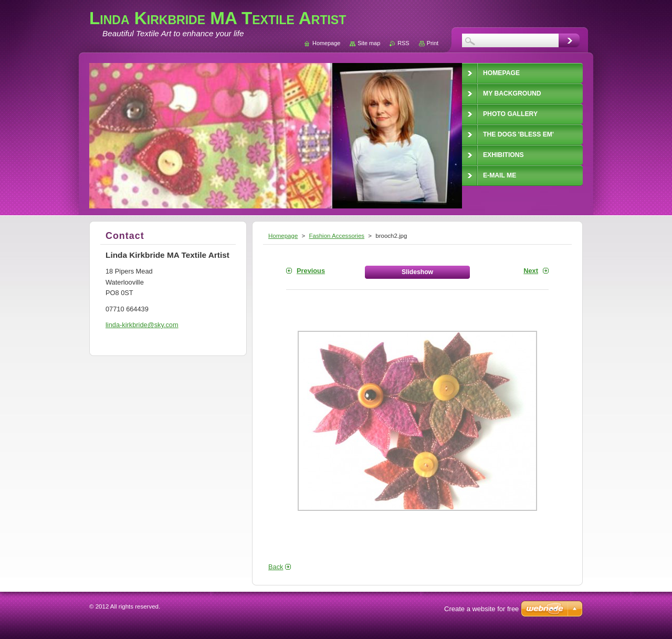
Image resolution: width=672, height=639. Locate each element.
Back (276, 567)
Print (433, 43)
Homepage (283, 236)
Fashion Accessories (337, 236)
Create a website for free (481, 609)
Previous (311, 271)
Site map (369, 43)
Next (531, 271)
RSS (403, 43)
